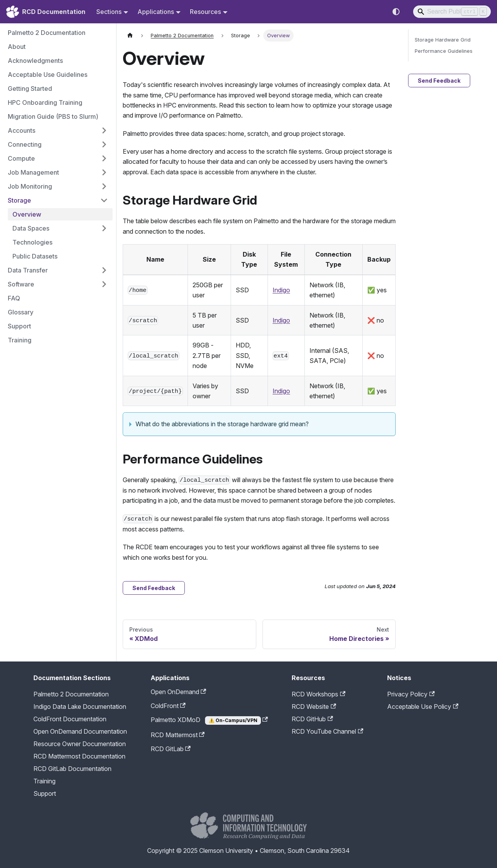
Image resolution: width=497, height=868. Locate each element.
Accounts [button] (22, 130)
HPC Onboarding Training (45, 102)
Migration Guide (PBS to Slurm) (53, 116)
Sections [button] (109, 12)
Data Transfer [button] (28, 270)
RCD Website (314, 707)
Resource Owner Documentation (80, 744)
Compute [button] (21, 158)
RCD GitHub (312, 719)
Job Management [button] (33, 172)
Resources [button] (205, 12)
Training (20, 340)
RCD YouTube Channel (327, 731)
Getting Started (30, 89)
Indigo (281, 290)
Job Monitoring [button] (30, 186)
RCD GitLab (171, 749)
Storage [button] (19, 200)
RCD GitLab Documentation (72, 769)
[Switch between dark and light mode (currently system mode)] (396, 12)
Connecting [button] (25, 144)
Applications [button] (156, 12)
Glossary (21, 312)
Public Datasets (35, 256)
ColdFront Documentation (70, 719)
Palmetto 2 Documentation (47, 33)
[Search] (452, 12)
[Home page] (130, 36)
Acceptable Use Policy (423, 707)
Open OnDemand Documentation (80, 731)
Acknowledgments (35, 61)
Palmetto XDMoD (209, 720)
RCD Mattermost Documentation (79, 756)
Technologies (32, 242)
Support (19, 326)
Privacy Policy (411, 694)
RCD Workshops (318, 694)
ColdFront (168, 706)
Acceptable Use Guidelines (48, 75)
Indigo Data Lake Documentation (80, 707)
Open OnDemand (178, 692)
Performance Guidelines (444, 51)
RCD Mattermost (178, 735)
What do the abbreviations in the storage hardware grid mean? (222, 424)
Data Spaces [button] (31, 228)
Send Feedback (154, 588)
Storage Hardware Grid (443, 40)
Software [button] (21, 284)
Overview (27, 214)
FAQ (14, 298)
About (17, 47)
